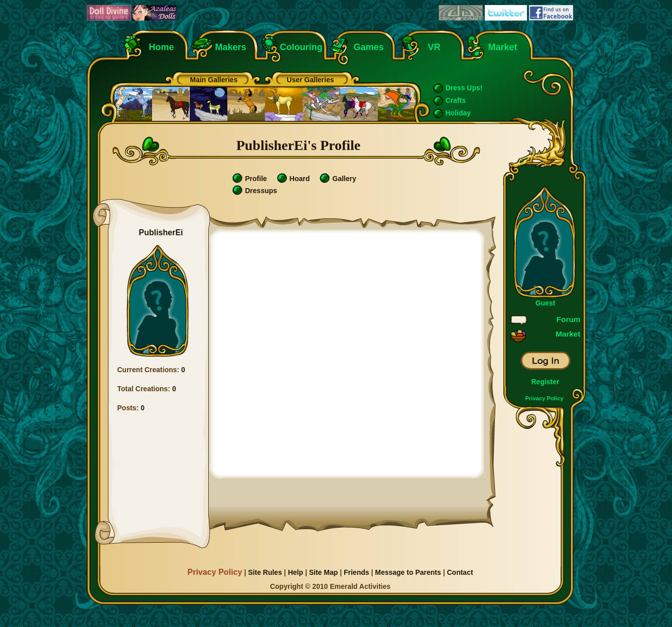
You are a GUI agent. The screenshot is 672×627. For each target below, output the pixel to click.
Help (296, 572)
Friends (357, 572)
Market (503, 47)
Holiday (458, 113)
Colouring (301, 47)
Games (369, 47)
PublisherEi (161, 232)
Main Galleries (214, 80)
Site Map (324, 572)
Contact (460, 572)
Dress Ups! (464, 88)
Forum (569, 319)
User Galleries (310, 80)
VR (432, 47)
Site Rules (265, 572)
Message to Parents (408, 572)
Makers (231, 47)
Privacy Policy (545, 398)
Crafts (456, 100)
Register (545, 382)
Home (162, 47)
